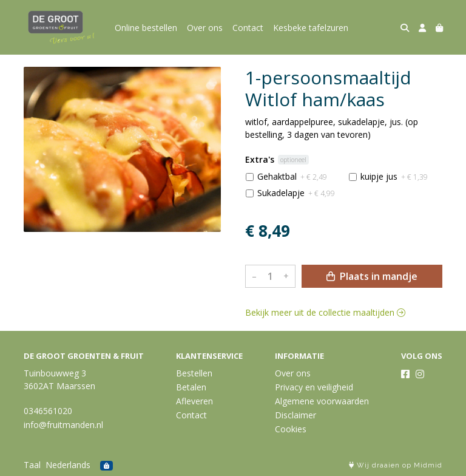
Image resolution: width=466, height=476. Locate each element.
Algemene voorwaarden (322, 401)
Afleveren (194, 401)
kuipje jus (394, 176)
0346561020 (48, 411)
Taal (32, 465)
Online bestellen (146, 28)
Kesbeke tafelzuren (311, 28)
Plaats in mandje (372, 276)
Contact (248, 28)
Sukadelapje (296, 193)
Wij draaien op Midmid (396, 465)
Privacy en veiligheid (314, 387)
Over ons (205, 28)
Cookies (291, 429)
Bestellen (194, 373)
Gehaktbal (292, 176)
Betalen (191, 387)
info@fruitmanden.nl (63, 425)
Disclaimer (295, 415)
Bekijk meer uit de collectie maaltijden (325, 312)
